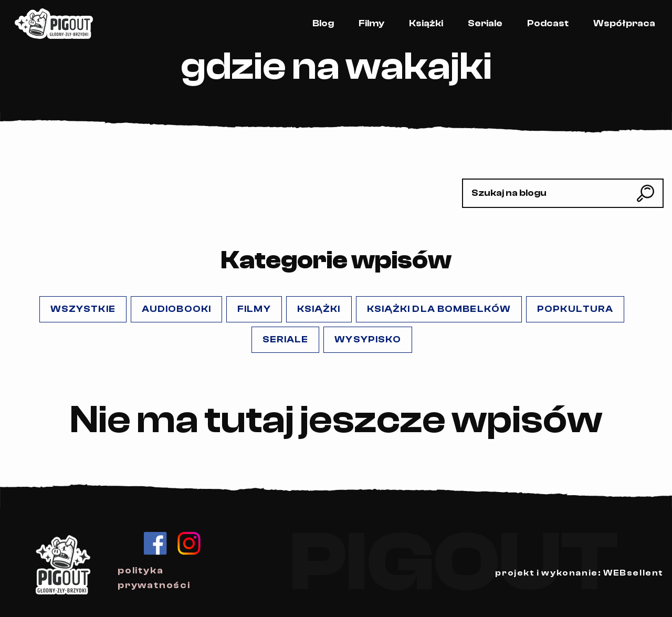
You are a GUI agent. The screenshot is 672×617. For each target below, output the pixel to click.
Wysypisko (368, 339)
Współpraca (624, 23)
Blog (323, 23)
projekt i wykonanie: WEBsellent (579, 573)
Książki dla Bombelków (439, 309)
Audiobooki (176, 309)
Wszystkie (83, 309)
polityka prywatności (154, 578)
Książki (426, 23)
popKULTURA (575, 309)
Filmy (371, 23)
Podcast (548, 23)
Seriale (485, 23)
